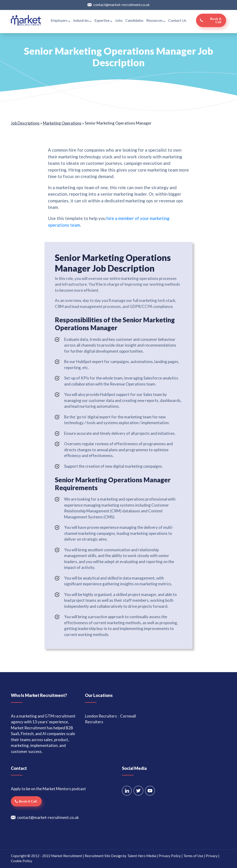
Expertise (103, 20)
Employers (61, 20)
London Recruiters (101, 716)
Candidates (134, 20)
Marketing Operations (62, 123)
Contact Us (177, 20)
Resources (156, 20)
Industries (82, 20)
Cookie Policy (22, 861)
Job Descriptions (25, 123)
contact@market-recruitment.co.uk (122, 5)
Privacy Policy (170, 856)
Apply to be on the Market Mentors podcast (48, 789)
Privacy (212, 856)
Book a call (216, 20)
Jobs (119, 20)
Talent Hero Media (142, 856)
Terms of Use (193, 856)
